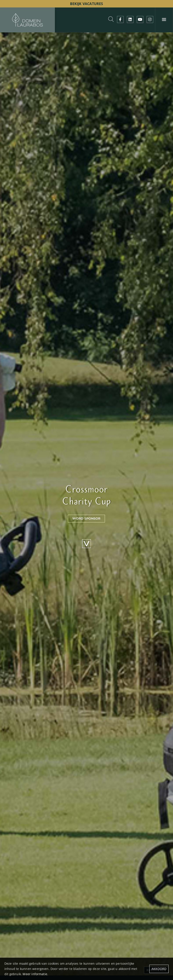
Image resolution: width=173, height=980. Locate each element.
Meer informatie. (35, 974)
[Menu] (164, 20)
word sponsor (86, 518)
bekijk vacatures (87, 4)
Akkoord (159, 969)
